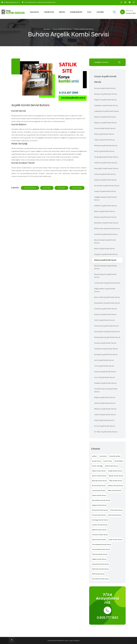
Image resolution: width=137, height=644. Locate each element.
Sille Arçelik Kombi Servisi (104, 134)
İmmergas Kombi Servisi (100, 520)
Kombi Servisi (76, 12)
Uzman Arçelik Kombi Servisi (105, 372)
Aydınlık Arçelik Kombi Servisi (106, 206)
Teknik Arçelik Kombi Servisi (105, 415)
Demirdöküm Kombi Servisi (101, 500)
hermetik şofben (115, 456)
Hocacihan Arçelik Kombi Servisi (107, 186)
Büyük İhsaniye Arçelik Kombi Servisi (106, 267)
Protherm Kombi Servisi (100, 535)
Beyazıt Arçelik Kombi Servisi (105, 217)
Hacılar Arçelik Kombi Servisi (105, 343)
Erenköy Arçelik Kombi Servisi (106, 309)
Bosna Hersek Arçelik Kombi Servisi (105, 241)
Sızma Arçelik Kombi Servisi (105, 128)
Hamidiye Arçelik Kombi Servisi (106, 349)
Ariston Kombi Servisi (99, 476)
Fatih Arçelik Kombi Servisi (104, 320)
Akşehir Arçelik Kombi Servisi (105, 100)
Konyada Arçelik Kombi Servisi (106, 354)
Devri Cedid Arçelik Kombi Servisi (107, 297)
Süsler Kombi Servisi (115, 540)
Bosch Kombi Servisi (99, 486)
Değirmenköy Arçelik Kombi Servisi (105, 290)
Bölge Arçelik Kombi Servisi (105, 397)
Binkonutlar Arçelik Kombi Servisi (107, 229)
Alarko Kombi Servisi (99, 471)
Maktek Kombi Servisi (99, 530)
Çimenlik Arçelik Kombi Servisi (106, 234)
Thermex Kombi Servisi (100, 554)
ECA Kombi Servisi (116, 510)
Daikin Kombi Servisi (114, 490)
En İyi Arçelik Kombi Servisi (105, 426)
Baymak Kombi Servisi (99, 481)
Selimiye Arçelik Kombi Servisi (106, 163)
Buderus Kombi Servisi (116, 486)
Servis (62, 12)
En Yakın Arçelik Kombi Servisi (106, 432)
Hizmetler (49, 12)
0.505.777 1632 (107, 618)
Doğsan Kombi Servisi (99, 505)
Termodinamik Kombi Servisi (102, 544)
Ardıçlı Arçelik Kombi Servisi (105, 191)
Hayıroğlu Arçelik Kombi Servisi (106, 168)
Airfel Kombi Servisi (111, 466)
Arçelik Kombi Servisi (30, 188)
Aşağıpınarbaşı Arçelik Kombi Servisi (105, 198)
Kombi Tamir (47, 188)
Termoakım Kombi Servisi (100, 579)
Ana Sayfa (34, 12)
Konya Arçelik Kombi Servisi (62, 29)
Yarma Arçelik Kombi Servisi (105, 174)
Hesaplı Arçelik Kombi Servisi (105, 383)
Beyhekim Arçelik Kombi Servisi (106, 223)
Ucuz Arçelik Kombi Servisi (105, 377)
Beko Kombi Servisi (116, 481)
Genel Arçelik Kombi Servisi (105, 403)
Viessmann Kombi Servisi (100, 564)
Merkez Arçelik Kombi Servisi (105, 409)
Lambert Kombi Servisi (100, 525)
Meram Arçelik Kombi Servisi (105, 117)
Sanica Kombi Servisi (99, 540)
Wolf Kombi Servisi (98, 574)
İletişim (100, 12)
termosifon (103, 456)
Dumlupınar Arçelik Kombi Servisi (107, 303)
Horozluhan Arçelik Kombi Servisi (107, 332)
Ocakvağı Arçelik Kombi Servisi (106, 157)
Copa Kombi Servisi (99, 490)
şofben (94, 456)
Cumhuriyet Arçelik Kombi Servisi (107, 283)
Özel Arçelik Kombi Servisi (104, 420)
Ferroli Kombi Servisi (99, 515)
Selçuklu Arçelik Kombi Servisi (106, 254)
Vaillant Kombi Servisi (99, 559)
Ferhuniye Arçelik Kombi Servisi (106, 326)
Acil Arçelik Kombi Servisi (104, 360)
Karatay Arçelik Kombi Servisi (106, 94)
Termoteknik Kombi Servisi (101, 549)
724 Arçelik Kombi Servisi (104, 366)
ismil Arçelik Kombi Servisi (104, 151)
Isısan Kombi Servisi (115, 515)
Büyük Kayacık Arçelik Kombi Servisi (105, 276)
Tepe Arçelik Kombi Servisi (104, 140)
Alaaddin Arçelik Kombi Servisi (106, 105)
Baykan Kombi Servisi (116, 476)
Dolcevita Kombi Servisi (100, 510)
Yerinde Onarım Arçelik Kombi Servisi (106, 390)
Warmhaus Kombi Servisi (100, 569)
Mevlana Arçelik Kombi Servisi (106, 146)
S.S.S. (89, 12)
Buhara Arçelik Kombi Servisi (105, 260)
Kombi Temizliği (77, 188)
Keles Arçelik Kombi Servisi (105, 249)
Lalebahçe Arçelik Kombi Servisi (107, 111)
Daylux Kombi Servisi (99, 495)
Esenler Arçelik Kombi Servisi (105, 180)
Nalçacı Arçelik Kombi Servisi (105, 123)
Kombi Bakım (61, 188)
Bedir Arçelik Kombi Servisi (105, 211)
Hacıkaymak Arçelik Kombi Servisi (107, 337)
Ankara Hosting (85, 641)
